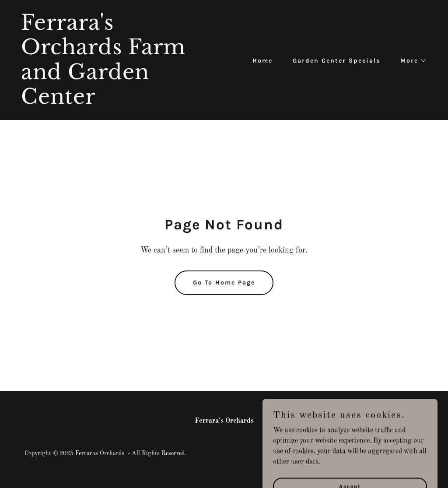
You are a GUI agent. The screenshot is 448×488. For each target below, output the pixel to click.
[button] (411, 61)
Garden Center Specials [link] (336, 61)
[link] (119, 102)
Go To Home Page (224, 283)
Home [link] (262, 61)
